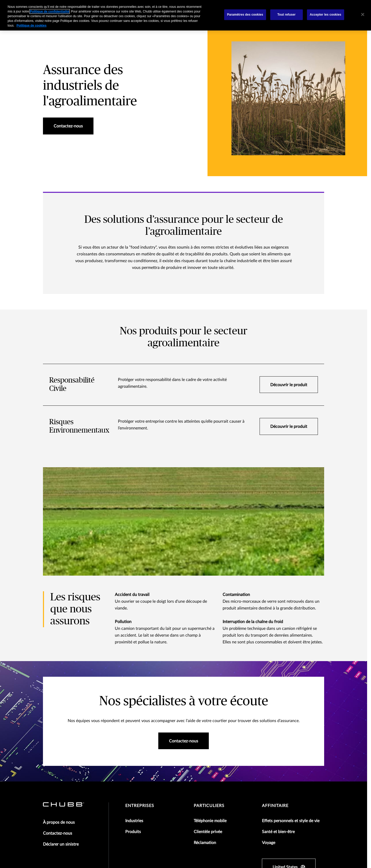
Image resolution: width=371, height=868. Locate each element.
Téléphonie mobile (210, 713)
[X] (279, 784)
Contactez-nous (58, 725)
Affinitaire (275, 698)
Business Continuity (258, 816)
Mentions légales (56, 816)
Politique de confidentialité (171, 816)
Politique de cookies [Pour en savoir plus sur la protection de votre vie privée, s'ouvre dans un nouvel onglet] (31, 26)
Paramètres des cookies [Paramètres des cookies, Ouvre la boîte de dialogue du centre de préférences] (245, 15)
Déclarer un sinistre (61, 736)
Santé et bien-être (278, 724)
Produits (133, 724)
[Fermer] (363, 15)
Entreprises (140, 698)
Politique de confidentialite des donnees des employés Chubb (170, 823)
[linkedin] (293, 784)
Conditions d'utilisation (97, 816)
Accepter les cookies (326, 15)
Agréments (132, 816)
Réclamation (205, 735)
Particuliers (209, 698)
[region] (185, 15)
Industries (134, 713)
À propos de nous (59, 714)
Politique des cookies (217, 816)
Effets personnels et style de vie (291, 713)
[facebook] (266, 784)
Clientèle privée (208, 724)
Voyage (269, 735)
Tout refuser (286, 15)
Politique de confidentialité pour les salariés (78, 823)
